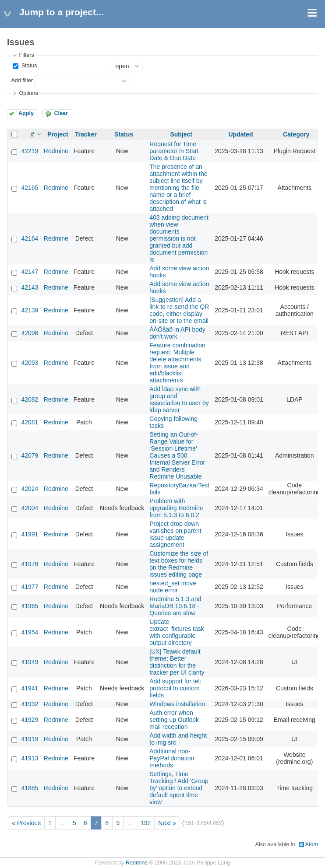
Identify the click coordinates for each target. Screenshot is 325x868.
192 (146, 823)
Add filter (22, 80)
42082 (30, 399)
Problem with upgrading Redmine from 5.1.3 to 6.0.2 (176, 508)
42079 (30, 455)
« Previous (26, 823)
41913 (30, 758)
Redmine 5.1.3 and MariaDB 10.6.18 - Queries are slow (175, 606)
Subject (181, 134)
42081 (30, 422)
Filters (26, 55)
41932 (30, 704)
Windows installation (177, 704)
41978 (30, 564)
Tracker (86, 134)
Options (28, 93)
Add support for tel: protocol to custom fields (175, 688)
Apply (26, 113)
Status (28, 66)
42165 (30, 188)
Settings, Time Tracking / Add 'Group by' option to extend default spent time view (179, 788)
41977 (30, 587)
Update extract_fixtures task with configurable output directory (177, 632)
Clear (61, 113)
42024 (30, 489)
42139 (30, 310)
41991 (30, 534)
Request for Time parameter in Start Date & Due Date (174, 151)
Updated (240, 134)
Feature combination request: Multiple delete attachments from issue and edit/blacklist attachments (177, 363)
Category (296, 134)
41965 (30, 606)
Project (58, 134)
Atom (312, 844)
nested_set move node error (173, 587)
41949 (30, 662)
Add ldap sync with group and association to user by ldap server (179, 399)
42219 (30, 151)
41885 (30, 788)
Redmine (56, 151)
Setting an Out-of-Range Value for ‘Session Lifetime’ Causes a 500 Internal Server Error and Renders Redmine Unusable (177, 455)
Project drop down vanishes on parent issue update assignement (175, 534)
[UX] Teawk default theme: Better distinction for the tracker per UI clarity (177, 662)
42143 (30, 287)
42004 (30, 508)
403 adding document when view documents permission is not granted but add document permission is (179, 238)
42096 (30, 333)
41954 (30, 632)
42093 (30, 363)
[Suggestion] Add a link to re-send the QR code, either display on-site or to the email (179, 310)
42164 (30, 238)
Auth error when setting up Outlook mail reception (174, 720)
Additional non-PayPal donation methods (172, 758)
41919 (30, 739)
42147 (30, 272)
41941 (30, 688)
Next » (167, 823)
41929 (30, 720)
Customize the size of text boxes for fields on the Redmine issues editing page (179, 564)
